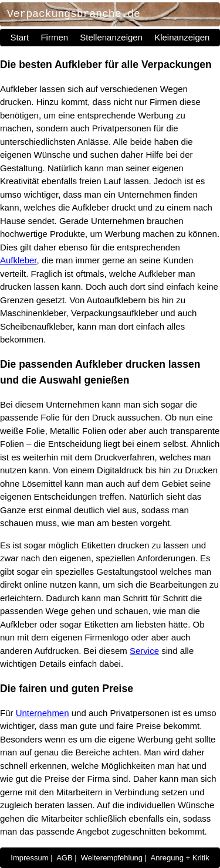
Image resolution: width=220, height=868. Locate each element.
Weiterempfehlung (112, 858)
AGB (64, 858)
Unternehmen (43, 713)
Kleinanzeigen (182, 37)
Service (144, 651)
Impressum (29, 858)
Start (20, 37)
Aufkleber (18, 260)
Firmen (54, 37)
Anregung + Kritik (180, 858)
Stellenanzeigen (111, 37)
